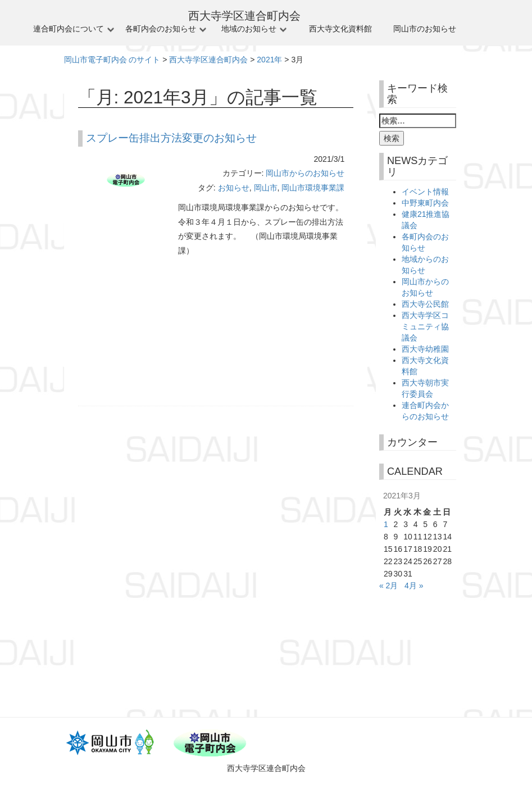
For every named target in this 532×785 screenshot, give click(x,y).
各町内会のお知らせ (161, 29)
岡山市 (266, 188)
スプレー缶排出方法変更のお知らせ (171, 138)
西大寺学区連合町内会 (244, 16)
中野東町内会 (425, 203)
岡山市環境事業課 (313, 188)
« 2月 (388, 586)
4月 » (414, 586)
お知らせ (234, 188)
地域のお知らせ (249, 29)
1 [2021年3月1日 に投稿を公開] (386, 524)
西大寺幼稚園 (425, 349)
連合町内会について (69, 29)
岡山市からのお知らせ (305, 173)
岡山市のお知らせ (425, 29)
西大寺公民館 (425, 304)
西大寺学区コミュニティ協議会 (425, 326)
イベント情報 (425, 192)
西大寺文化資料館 (340, 29)
